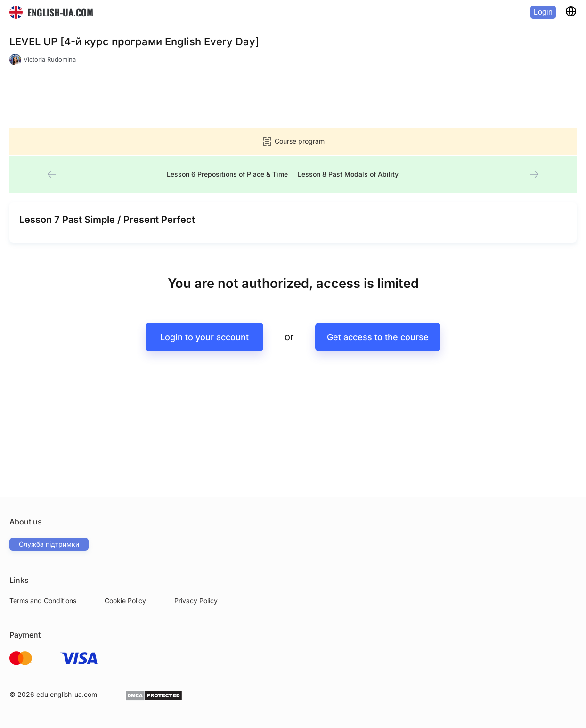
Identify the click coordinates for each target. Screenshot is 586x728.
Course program (293, 141)
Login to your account (204, 338)
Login (543, 12)
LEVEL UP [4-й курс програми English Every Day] (134, 41)
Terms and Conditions (43, 601)
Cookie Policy (125, 601)
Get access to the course (378, 338)
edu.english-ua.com (67, 694)
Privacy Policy (196, 601)
